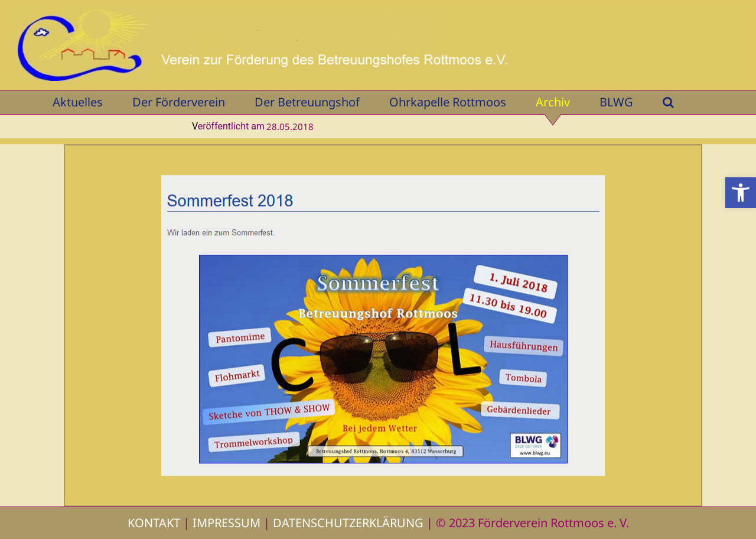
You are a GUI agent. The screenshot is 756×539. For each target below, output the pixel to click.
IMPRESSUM (227, 523)
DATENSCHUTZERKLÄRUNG (348, 523)
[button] (741, 193)
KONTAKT (154, 523)
